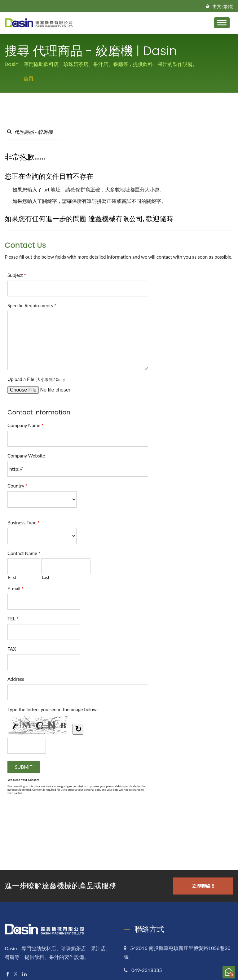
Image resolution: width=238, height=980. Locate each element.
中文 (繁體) (223, 7)
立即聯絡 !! (203, 886)
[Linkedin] (24, 974)
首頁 (29, 78)
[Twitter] (16, 974)
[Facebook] (8, 974)
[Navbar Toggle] (222, 23)
